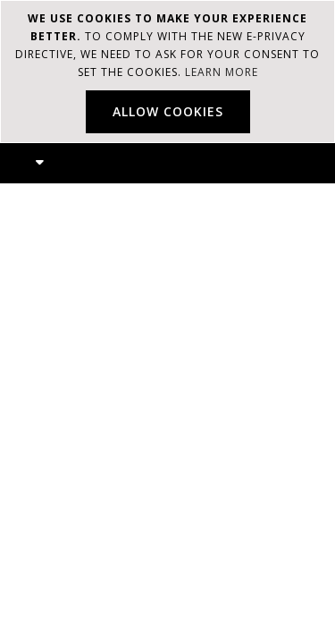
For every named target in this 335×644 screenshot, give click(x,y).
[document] (167, 72)
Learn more (222, 72)
